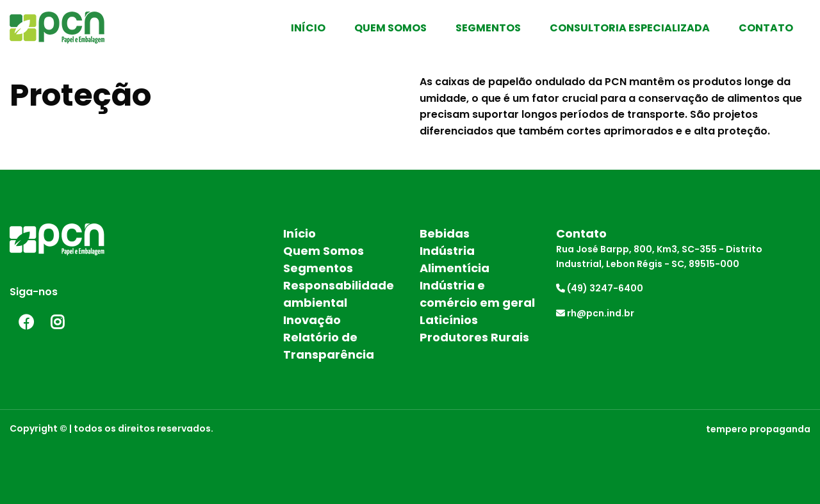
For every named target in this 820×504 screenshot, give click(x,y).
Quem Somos (390, 28)
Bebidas (445, 233)
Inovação (312, 320)
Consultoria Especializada (630, 28)
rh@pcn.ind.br (595, 313)
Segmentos (488, 28)
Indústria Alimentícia (455, 259)
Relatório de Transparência (329, 346)
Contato (766, 28)
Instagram (58, 322)
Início (308, 28)
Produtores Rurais (474, 337)
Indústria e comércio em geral (477, 294)
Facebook (26, 322)
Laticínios (449, 320)
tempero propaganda (758, 429)
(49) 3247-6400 (600, 288)
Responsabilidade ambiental (339, 294)
